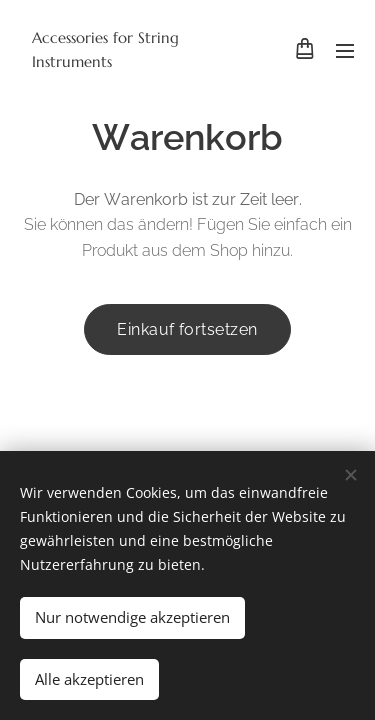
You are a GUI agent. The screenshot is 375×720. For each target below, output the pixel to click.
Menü (345, 51)
